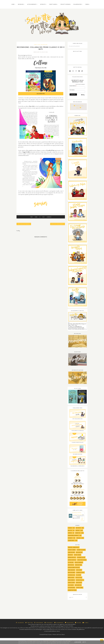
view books (82, 522)
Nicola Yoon (79, 579)
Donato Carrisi (72, 551)
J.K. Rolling (71, 564)
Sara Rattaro (78, 567)
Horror (70, 535)
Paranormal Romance (73, 537)
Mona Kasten (79, 554)
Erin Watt (70, 557)
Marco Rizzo (71, 579)
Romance (70, 540)
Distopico (78, 530)
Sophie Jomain (77, 557)
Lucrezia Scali (71, 577)
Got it (84, 642)
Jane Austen (79, 584)
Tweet (30, 219)
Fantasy (78, 532)
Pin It (44, 219)
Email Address (73, 87)
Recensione (44, 46)
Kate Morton (78, 587)
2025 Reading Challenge (76, 514)
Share (35, 219)
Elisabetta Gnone (81, 551)
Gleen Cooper (71, 584)
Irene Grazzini (71, 572)
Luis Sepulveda (72, 589)
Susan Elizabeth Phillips (74, 569)
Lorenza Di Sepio (80, 574)
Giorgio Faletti (80, 582)
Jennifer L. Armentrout (74, 549)
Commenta (51, 219)
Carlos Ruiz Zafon (82, 562)
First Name (72, 92)
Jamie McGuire (71, 554)
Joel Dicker (79, 572)
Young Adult (71, 542)
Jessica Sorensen (79, 564)
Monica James (80, 589)
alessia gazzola (72, 562)
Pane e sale (37, 46)
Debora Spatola (72, 559)
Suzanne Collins (81, 559)
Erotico (70, 532)
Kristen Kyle (71, 567)
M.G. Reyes (79, 577)
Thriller (78, 540)
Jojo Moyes (71, 587)
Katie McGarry (72, 574)
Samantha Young (72, 592)
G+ (40, 219)
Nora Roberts (71, 582)
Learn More (78, 642)
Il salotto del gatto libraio (78, 516)
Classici (70, 530)
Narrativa (78, 535)
